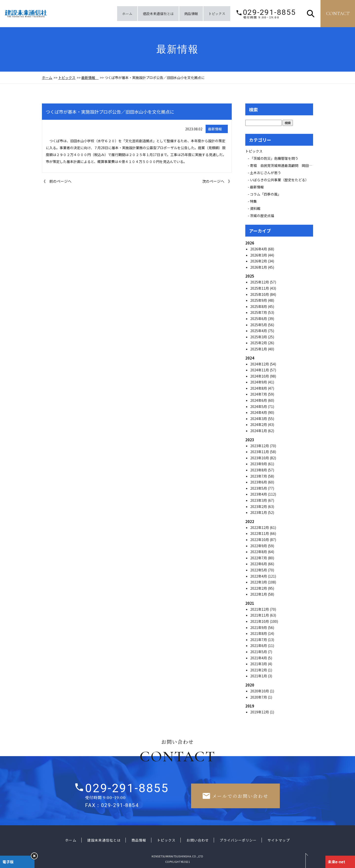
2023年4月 (259, 494)
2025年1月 (259, 349)
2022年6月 (259, 564)
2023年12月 (260, 446)
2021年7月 (259, 640)
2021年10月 (260, 621)
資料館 (255, 208)
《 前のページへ (57, 181)
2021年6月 (259, 646)
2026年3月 (259, 255)
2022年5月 (259, 570)
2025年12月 (260, 282)
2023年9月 (259, 464)
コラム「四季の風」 (266, 194)
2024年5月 (259, 406)
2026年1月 (259, 267)
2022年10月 (260, 540)
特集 (253, 201)
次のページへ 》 (217, 181)
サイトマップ (279, 840)
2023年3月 (259, 500)
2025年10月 (260, 294)
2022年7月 (259, 558)
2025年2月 (259, 343)
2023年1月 (259, 512)
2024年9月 (259, 382)
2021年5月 (259, 652)
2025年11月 (260, 288)
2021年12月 (260, 609)
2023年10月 (260, 458)
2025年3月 (259, 337)
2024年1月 (259, 431)
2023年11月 (260, 452)
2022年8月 (259, 552)
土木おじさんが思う (266, 173)
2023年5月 (259, 488)
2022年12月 (260, 527)
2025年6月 (259, 319)
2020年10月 (260, 691)
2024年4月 (259, 412)
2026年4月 (259, 249)
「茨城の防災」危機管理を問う (274, 158)
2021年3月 (259, 664)
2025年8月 (259, 306)
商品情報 (191, 14)
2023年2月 (259, 506)
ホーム (127, 14)
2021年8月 (259, 633)
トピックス (217, 14)
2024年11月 (260, 370)
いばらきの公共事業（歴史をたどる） (279, 180)
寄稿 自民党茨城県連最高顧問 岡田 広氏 (286, 165)
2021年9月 (259, 627)
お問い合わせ (197, 840)
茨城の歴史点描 (262, 216)
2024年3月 (259, 419)
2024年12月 (260, 364)
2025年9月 (259, 300)
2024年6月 (259, 400)
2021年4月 (259, 658)
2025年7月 (259, 312)
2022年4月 (259, 576)
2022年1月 (259, 594)
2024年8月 (259, 388)
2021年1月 (259, 676)
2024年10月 (260, 376)
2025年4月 (259, 331)
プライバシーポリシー (238, 840)
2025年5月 (259, 325)
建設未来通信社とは (158, 14)
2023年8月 (259, 470)
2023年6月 (259, 482)
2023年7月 (259, 476)
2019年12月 (260, 712)
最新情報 (90, 78)
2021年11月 (260, 615)
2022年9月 (259, 546)
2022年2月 (259, 588)
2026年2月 (259, 261)
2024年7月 (259, 394)
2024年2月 (259, 424)
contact (338, 14)
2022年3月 (259, 582)
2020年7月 (259, 697)
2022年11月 (260, 533)
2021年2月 (259, 670)
